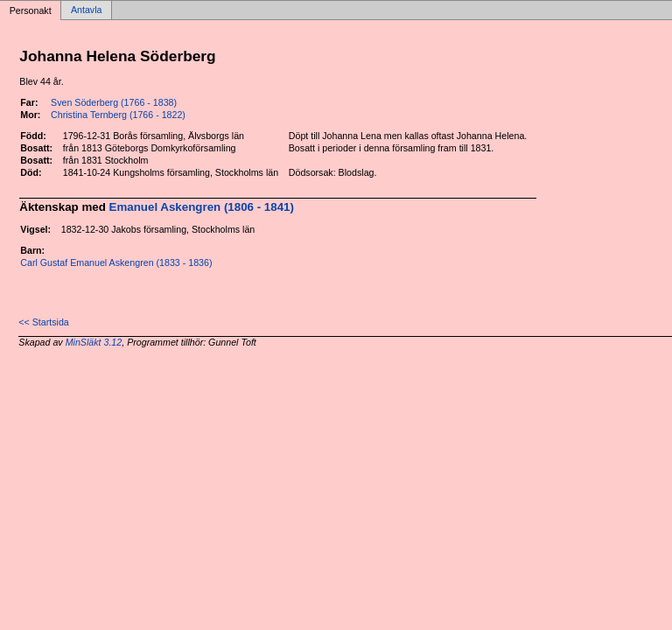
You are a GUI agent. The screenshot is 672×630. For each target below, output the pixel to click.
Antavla (87, 10)
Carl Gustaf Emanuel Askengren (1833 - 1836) (116, 262)
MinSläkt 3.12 (94, 342)
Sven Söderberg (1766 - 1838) (114, 102)
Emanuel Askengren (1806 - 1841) (202, 207)
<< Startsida (43, 322)
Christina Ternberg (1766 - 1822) (118, 115)
